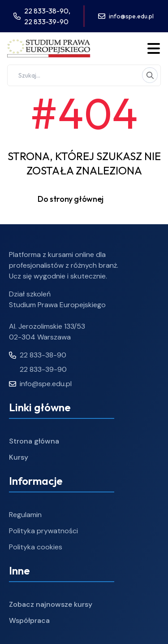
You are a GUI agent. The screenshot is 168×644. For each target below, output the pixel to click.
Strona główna (34, 441)
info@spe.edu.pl (131, 16)
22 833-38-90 (38, 355)
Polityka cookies (36, 547)
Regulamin (25, 515)
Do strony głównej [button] (84, 199)
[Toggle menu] (154, 48)
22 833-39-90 (46, 22)
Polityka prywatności (43, 531)
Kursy (19, 457)
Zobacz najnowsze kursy (51, 604)
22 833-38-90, (47, 11)
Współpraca (29, 620)
